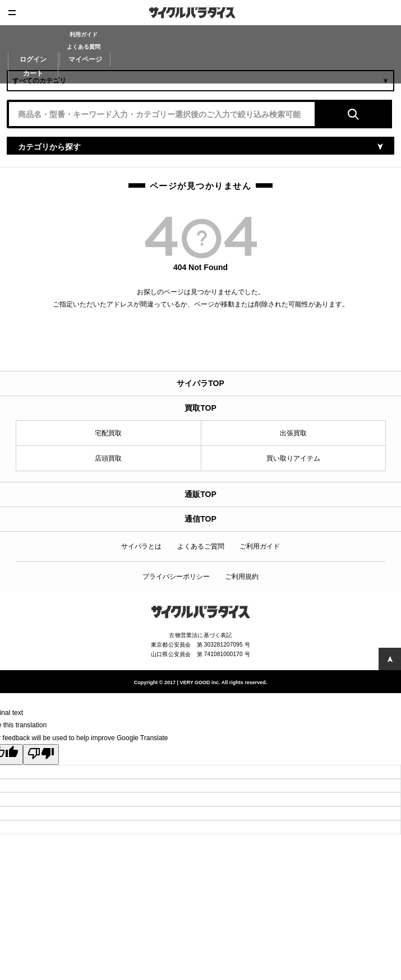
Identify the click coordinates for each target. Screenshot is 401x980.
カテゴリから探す (49, 147)
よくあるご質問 (201, 546)
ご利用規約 (242, 577)
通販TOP (200, 494)
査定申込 (388, 13)
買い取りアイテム (293, 458)
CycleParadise (200, 13)
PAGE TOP (390, 659)
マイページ (85, 59)
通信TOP (200, 519)
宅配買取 (108, 433)
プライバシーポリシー (176, 577)
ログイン (33, 59)
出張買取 (293, 433)
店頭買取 (108, 458)
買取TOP (200, 408)
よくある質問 (84, 47)
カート (33, 73)
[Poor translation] (41, 754)
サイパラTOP (200, 383)
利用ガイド (84, 34)
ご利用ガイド (260, 546)
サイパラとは (141, 546)
